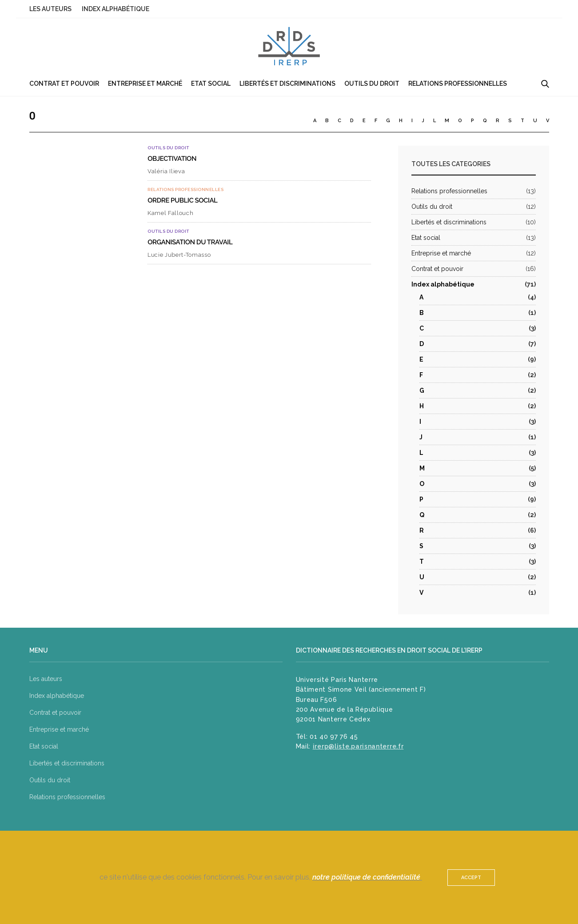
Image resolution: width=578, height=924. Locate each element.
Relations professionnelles (458, 84)
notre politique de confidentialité (367, 877)
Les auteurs (50, 9)
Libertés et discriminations (287, 84)
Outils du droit (372, 84)
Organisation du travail (190, 242)
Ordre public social (182, 200)
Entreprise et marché (145, 84)
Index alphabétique (116, 9)
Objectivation (172, 159)
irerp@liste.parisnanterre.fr (358, 746)
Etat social (211, 84)
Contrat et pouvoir (64, 84)
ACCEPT (471, 878)
